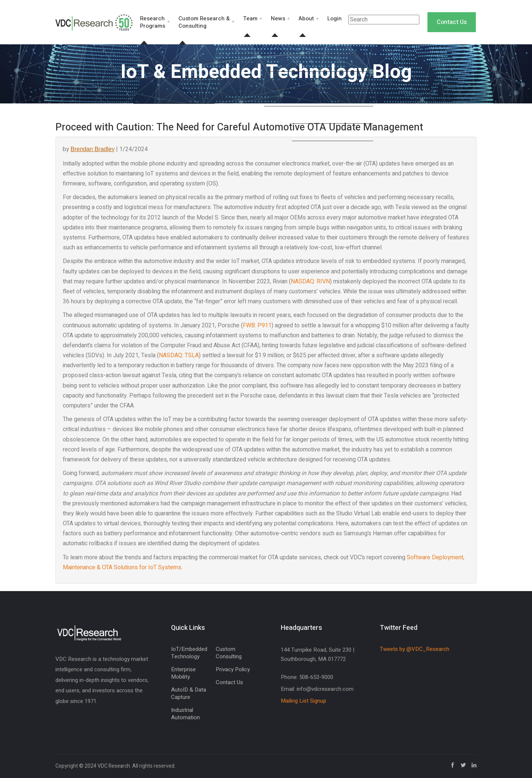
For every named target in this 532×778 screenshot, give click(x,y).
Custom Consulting (229, 653)
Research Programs (153, 22)
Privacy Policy (233, 669)
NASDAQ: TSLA (179, 355)
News (278, 18)
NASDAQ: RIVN (310, 281)
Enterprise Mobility (183, 673)
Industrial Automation (185, 714)
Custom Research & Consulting (204, 22)
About (306, 18)
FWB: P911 (257, 325)
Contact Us (452, 22)
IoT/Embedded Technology (189, 653)
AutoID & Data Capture (189, 693)
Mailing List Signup (303, 701)
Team (250, 18)
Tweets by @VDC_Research (415, 649)
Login (335, 18)
